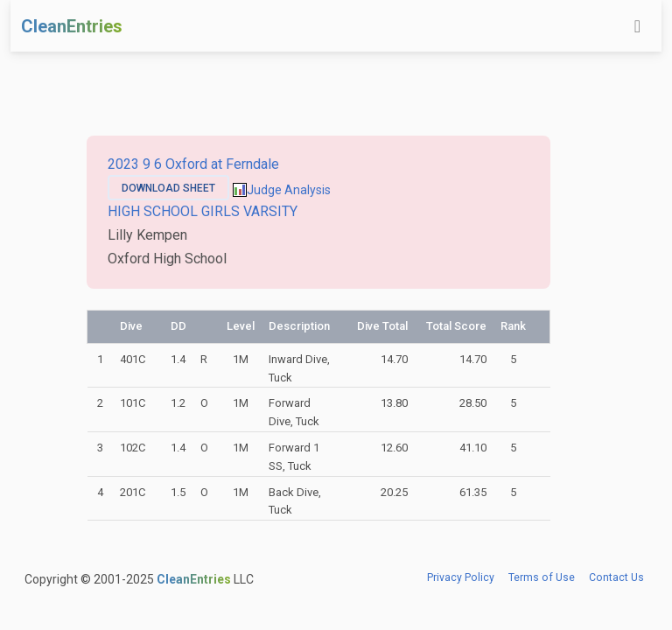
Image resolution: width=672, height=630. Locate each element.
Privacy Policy (461, 577)
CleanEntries (72, 26)
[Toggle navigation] (637, 26)
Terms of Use (542, 577)
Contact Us (616, 577)
